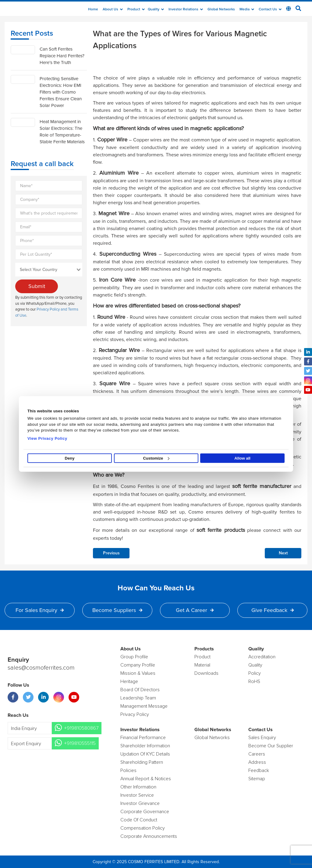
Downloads (206, 673)
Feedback (259, 770)
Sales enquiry (262, 738)
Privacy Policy (135, 714)
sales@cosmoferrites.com (41, 668)
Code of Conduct (139, 820)
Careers (257, 754)
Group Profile (134, 657)
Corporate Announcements (149, 836)
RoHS (254, 681)
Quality (156, 9)
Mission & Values (138, 673)
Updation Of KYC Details (145, 754)
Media (247, 9)
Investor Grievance (140, 803)
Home (93, 9)
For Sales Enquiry (40, 610)
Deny (70, 458)
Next (283, 553)
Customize (156, 458)
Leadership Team (138, 698)
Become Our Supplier (271, 746)
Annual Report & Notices (146, 779)
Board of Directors (140, 690)
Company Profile (138, 665)
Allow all (242, 458)
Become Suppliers (117, 610)
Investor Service (137, 795)
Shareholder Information (145, 746)
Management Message (144, 706)
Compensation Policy (143, 828)
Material (202, 665)
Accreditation (262, 657)
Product (136, 9)
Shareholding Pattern (142, 762)
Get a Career (195, 610)
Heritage (129, 681)
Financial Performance (143, 738)
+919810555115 (80, 743)
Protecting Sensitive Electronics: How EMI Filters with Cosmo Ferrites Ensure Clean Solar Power (61, 92)
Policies (128, 770)
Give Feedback (273, 610)
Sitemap (257, 779)
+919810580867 (81, 728)
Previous (111, 553)
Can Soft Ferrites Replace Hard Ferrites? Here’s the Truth (62, 56)
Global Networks (221, 9)
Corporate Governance (145, 812)
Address (257, 762)
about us (113, 9)
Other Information (138, 787)
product (202, 657)
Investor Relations (186, 9)
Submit (37, 286)
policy (255, 673)
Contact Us (270, 9)
